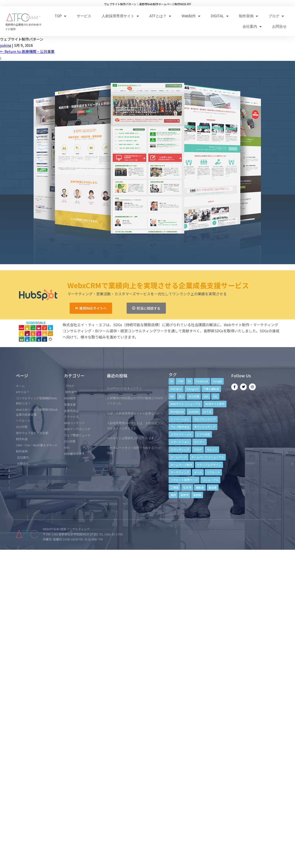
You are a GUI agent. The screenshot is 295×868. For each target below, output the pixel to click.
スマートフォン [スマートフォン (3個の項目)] (180, 442)
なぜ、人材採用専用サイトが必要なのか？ (135, 413)
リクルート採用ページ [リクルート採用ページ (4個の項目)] (184, 480)
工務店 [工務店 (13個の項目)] (175, 487)
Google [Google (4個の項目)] (217, 381)
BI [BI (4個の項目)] (172, 381)
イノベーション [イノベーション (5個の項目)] (180, 419)
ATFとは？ (160, 16)
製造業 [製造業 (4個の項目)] (213, 487)
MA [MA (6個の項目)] (172, 396)
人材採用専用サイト (120, 16)
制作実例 (248, 16)
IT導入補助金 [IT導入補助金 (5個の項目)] (211, 389)
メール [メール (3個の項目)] (198, 472)
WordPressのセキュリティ (124, 388)
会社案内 (252, 26)
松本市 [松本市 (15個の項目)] (187, 487)
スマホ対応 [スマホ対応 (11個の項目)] (203, 434)
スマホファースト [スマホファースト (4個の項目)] (181, 434)
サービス (84, 16)
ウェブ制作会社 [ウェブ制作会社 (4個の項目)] (180, 427)
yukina (6, 45)
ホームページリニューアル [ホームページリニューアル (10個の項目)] (208, 457)
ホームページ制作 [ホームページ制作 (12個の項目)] (181, 465)
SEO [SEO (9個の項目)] (181, 396)
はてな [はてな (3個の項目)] (207, 412)
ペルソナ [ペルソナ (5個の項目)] (212, 449)
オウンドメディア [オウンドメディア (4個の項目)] (205, 427)
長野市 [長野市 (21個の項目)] (184, 495)
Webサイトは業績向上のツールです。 (132, 438)
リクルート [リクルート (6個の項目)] (213, 472)
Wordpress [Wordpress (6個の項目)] (177, 412)
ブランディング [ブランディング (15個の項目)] (180, 449)
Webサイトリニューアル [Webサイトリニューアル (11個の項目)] (186, 404)
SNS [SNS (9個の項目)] (206, 396)
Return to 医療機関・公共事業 (27, 51)
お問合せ (279, 26)
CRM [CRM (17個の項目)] (180, 381)
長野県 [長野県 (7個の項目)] (197, 495)
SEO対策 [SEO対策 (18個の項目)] (194, 396)
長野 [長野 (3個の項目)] (173, 495)
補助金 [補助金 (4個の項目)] (200, 487)
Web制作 (191, 16)
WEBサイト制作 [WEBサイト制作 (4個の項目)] (215, 404)
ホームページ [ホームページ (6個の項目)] (179, 457)
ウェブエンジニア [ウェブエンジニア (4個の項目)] (205, 419)
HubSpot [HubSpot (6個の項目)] (176, 389)
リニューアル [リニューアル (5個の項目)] (210, 480)
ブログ (276, 16)
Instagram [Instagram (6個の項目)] (193, 389)
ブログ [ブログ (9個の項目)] (198, 449)
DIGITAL (220, 16)
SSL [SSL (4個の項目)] (215, 396)
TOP (60, 16)
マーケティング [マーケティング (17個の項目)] (180, 472)
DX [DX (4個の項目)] (189, 381)
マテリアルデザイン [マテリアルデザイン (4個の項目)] (209, 465)
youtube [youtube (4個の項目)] (194, 412)
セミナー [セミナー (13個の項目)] (199, 442)
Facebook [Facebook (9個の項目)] (202, 381)
